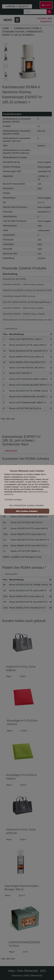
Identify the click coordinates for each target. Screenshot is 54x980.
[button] (13, 500)
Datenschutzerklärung (37, 492)
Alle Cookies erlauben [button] (27, 511)
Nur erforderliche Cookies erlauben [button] (27, 505)
